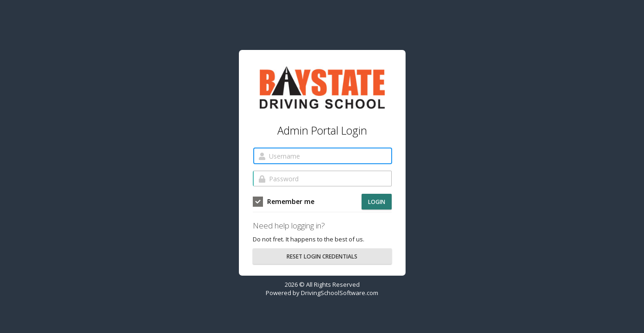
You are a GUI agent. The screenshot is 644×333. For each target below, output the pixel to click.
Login (377, 202)
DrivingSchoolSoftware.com (340, 293)
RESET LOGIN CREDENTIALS (322, 256)
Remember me (284, 202)
